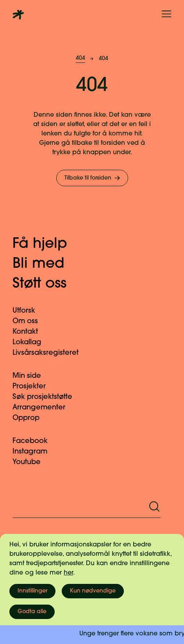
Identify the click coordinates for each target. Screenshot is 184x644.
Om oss (30, 321)
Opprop (31, 418)
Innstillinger (32, 591)
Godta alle (32, 612)
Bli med (46, 264)
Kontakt (30, 332)
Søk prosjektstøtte (47, 397)
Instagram (35, 452)
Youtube (31, 462)
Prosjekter (34, 387)
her (68, 573)
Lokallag (32, 342)
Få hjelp (48, 244)
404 (80, 58)
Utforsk (29, 311)
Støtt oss (47, 284)
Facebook (35, 441)
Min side (31, 376)
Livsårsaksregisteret (50, 353)
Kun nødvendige (93, 591)
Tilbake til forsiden (93, 178)
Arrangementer (44, 408)
